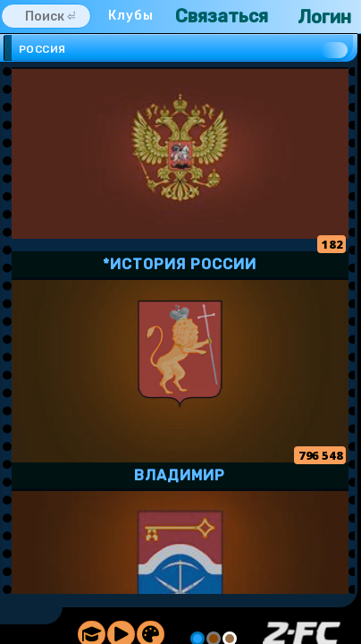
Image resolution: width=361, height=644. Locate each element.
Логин (324, 17)
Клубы (131, 16)
